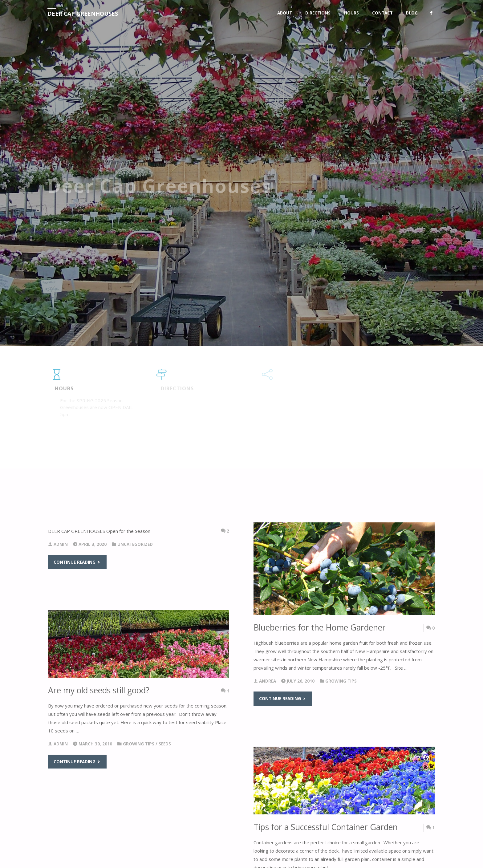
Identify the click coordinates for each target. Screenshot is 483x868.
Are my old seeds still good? (99, 690)
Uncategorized (135, 544)
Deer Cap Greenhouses (83, 14)
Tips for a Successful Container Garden (326, 827)
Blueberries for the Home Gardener (320, 627)
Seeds (165, 744)
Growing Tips (341, 681)
